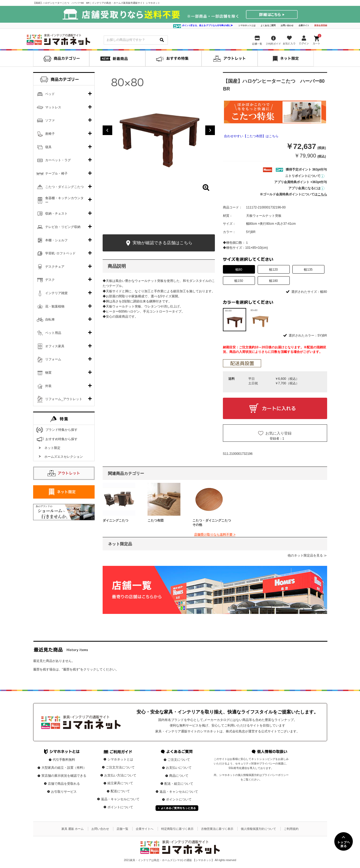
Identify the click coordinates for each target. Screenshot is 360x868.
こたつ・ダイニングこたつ (64, 187)
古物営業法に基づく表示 (217, 829)
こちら (322, 194)
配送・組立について (179, 784)
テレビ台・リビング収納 (63, 227)
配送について (120, 791)
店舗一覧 (122, 829)
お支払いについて (179, 768)
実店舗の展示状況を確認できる (64, 776)
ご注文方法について (120, 767)
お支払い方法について (120, 775)
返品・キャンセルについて (120, 799)
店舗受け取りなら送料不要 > (215, 535)
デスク (50, 280)
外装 (48, 386)
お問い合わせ (287, 25)
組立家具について (120, 783)
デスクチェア (55, 267)
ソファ (50, 120)
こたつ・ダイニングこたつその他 (212, 523)
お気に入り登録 (278, 433)
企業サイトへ (145, 829)
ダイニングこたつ (115, 520)
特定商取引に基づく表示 (177, 829)
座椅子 (50, 134)
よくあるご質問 (268, 25)
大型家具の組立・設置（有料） (64, 768)
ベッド (50, 94)
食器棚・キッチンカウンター (64, 200)
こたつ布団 (156, 520)
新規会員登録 (321, 25)
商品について (179, 776)
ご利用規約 (291, 829)
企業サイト (304, 25)
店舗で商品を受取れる (64, 784)
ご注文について (179, 760)
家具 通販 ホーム (73, 829)
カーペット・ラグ (58, 160)
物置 (48, 373)
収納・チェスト (56, 214)
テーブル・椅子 (56, 173)
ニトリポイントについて (305, 176)
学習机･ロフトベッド (60, 253)
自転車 (50, 319)
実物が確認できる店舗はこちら (159, 243)
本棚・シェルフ (56, 240)
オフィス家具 (55, 346)
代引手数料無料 (64, 760)
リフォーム (53, 359)
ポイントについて (120, 807)
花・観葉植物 (55, 306)
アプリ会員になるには (306, 188)
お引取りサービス (64, 792)
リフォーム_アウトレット (64, 399)
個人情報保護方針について (258, 829)
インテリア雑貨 (56, 293)
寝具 (48, 147)
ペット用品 (53, 333)
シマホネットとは (247, 25)
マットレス (53, 107)
